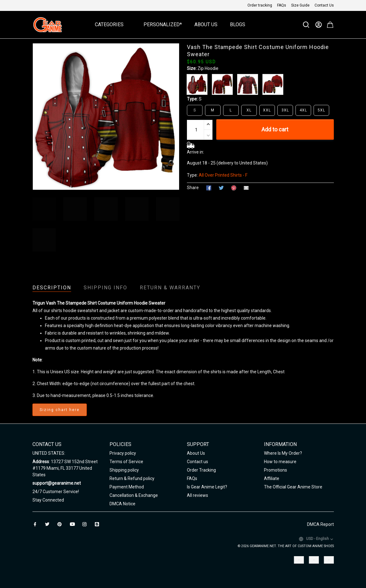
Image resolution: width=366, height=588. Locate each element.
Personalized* (163, 24)
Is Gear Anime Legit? (207, 487)
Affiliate (272, 478)
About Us (206, 24)
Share (193, 188)
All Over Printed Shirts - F (223, 175)
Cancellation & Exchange (134, 495)
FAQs (282, 5)
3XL (285, 110)
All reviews (198, 495)
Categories (113, 24)
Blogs (238, 24)
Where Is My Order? (283, 453)
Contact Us (324, 5)
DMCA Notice (122, 504)
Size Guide (300, 5)
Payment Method (127, 487)
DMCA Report (320, 524)
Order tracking (260, 5)
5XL (321, 110)
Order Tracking (201, 470)
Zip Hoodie (208, 68)
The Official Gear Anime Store (293, 487)
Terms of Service (126, 462)
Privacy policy (123, 453)
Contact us (198, 462)
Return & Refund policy (132, 478)
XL (249, 110)
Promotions (276, 470)
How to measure (280, 462)
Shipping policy (124, 470)
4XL (303, 110)
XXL (267, 110)
